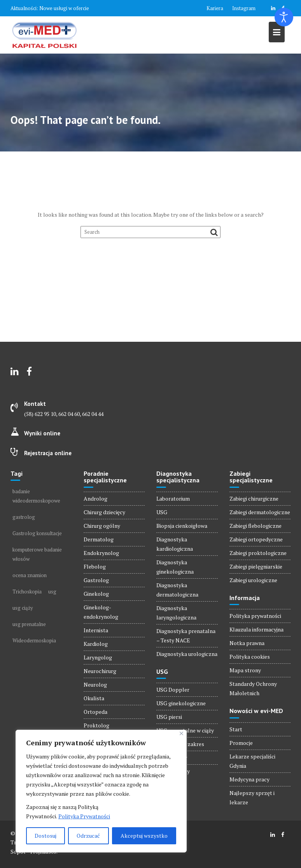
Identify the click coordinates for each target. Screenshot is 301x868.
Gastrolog (96, 580)
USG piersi (169, 717)
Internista (96, 630)
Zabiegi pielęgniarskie (256, 566)
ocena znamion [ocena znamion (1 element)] (30, 575)
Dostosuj (45, 836)
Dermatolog (99, 539)
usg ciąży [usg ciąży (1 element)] (23, 608)
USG (162, 512)
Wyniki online (42, 433)
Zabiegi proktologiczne (258, 553)
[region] (101, 791)
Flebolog (95, 566)
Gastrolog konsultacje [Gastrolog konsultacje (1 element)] (37, 533)
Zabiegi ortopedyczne (256, 539)
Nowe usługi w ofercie (64, 8)
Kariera (215, 8)
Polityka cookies (250, 657)
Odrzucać (88, 836)
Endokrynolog (101, 553)
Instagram (244, 8)
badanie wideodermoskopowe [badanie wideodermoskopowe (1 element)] (36, 496)
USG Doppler (173, 690)
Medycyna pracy (249, 779)
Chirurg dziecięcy (104, 512)
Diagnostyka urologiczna (187, 654)
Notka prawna (247, 643)
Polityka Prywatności (84, 816)
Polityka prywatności (255, 616)
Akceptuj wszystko (144, 836)
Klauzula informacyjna (256, 629)
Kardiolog (96, 644)
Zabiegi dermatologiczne (260, 512)
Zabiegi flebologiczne (255, 526)
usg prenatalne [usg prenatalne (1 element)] (29, 624)
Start (236, 729)
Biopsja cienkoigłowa (182, 526)
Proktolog (96, 725)
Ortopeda (95, 712)
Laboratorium (173, 498)
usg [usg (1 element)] (52, 591)
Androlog (95, 498)
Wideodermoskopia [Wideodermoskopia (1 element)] (34, 640)
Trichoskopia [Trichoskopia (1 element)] (27, 591)
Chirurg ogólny (102, 526)
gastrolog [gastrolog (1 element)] (24, 517)
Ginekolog (96, 594)
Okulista (94, 698)
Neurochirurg (100, 671)
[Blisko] (181, 733)
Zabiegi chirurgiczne (254, 498)
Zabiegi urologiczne (253, 580)
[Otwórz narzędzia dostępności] (284, 17)
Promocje (241, 743)
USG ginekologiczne (181, 703)
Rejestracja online (48, 453)
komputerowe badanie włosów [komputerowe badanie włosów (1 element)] (37, 554)
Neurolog (95, 684)
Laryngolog (98, 657)
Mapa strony (245, 670)
